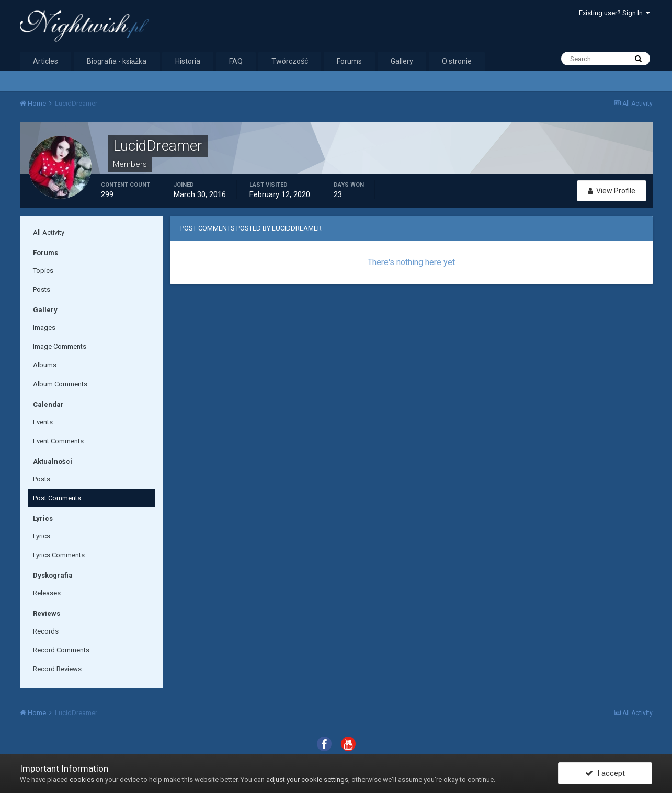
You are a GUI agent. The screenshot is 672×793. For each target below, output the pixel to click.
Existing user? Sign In (614, 13)
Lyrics (42, 536)
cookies (82, 780)
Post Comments (57, 498)
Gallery (402, 61)
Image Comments (60, 346)
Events (43, 422)
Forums (349, 61)
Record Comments (61, 650)
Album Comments (60, 384)
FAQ (236, 61)
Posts (42, 289)
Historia (188, 61)
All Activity (49, 232)
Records (46, 631)
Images (44, 327)
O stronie (457, 61)
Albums (45, 365)
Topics (43, 271)
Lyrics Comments (59, 555)
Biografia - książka (117, 61)
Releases (47, 593)
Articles (45, 61)
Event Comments (58, 441)
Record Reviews (57, 669)
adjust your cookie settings (307, 780)
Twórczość (290, 61)
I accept (605, 774)
